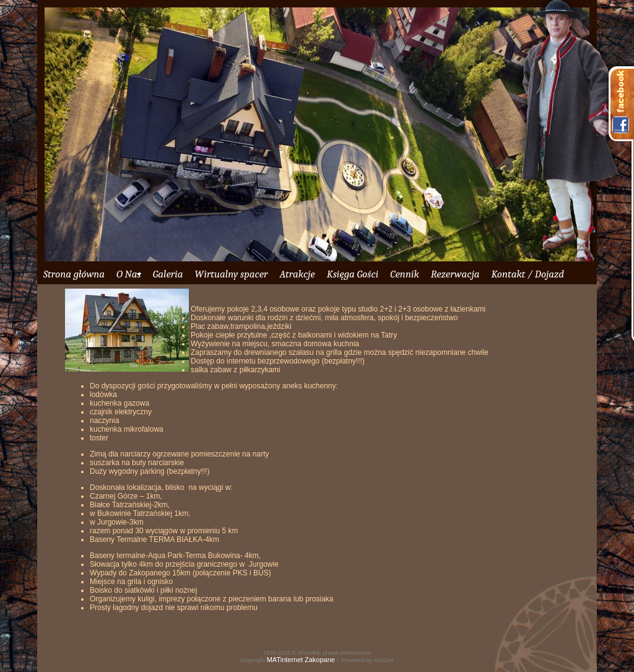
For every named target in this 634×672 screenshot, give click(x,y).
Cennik (404, 274)
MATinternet (285, 660)
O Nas (129, 274)
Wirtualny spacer (231, 274)
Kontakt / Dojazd (527, 274)
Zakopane (320, 660)
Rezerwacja (455, 274)
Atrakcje (297, 274)
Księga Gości (353, 274)
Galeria (168, 274)
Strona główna (74, 274)
